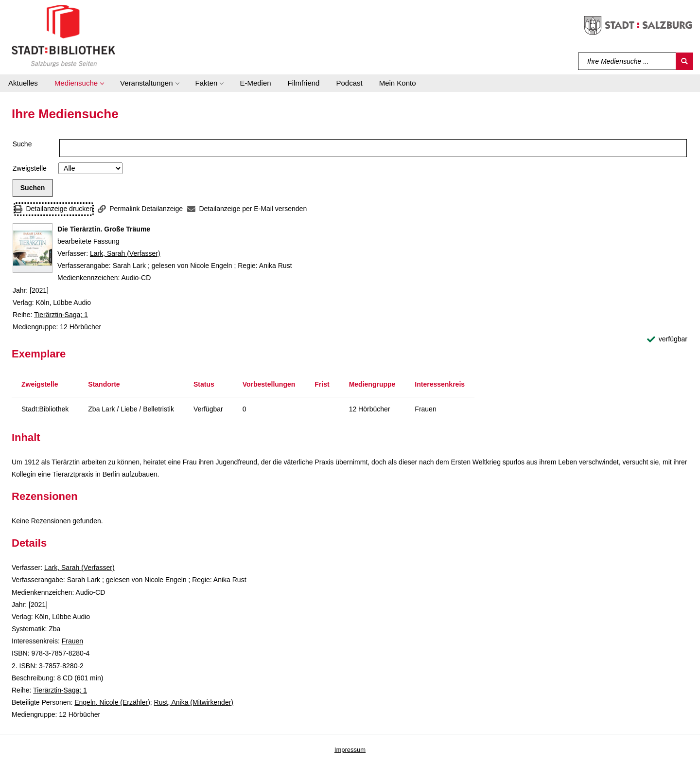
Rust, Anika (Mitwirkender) (194, 702)
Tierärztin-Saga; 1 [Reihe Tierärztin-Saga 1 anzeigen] (61, 315)
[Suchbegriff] (627, 61)
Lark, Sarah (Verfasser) (125, 253)
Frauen (72, 641)
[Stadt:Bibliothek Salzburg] (63, 36)
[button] (79, 83)
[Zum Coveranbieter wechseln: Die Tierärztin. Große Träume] (33, 248)
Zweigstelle (30, 168)
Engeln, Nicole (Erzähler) (112, 702)
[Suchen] (684, 61)
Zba (54, 629)
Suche (22, 144)
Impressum (350, 750)
